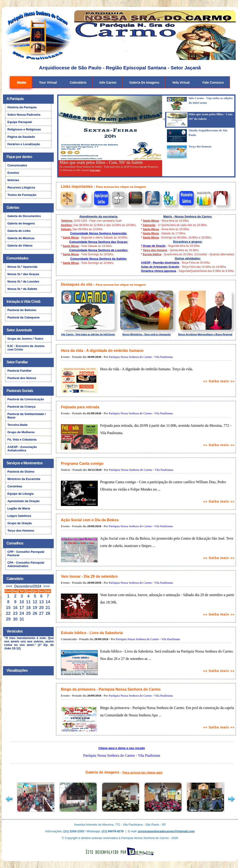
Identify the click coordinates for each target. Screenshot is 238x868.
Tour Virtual (48, 82)
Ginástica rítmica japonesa (158, 271)
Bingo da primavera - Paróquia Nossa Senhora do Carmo (111, 689)
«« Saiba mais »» (219, 381)
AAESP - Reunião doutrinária (160, 263)
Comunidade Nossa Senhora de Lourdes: (99, 250)
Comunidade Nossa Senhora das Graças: (99, 242)
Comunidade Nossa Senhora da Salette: (99, 259)
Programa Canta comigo (82, 463)
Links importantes (77, 187)
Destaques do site (77, 284)
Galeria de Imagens (144, 82)
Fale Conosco (213, 82)
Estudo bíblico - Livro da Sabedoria (92, 633)
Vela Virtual (181, 82)
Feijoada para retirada (80, 407)
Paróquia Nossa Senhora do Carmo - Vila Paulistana (141, 357)
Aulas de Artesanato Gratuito (160, 267)
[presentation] (200, 104)
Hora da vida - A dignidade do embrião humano (102, 351)
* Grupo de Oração (153, 246)
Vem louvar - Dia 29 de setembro (89, 576)
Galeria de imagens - (124, 772)
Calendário (78, 82)
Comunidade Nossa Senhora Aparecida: (99, 233)
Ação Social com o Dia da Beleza (90, 520)
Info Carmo (108, 82)
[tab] (198, 104)
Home (22, 82)
